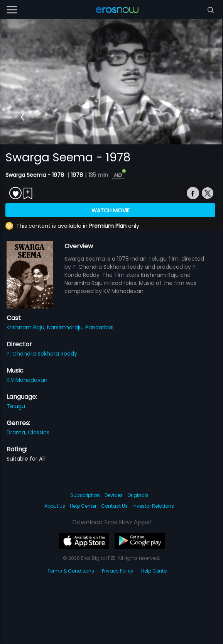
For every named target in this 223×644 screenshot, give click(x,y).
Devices (114, 495)
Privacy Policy (118, 571)
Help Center (83, 506)
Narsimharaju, (66, 327)
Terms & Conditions (71, 571)
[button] (23, 117)
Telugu (16, 406)
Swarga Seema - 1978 (35, 175)
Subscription (85, 495)
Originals (138, 495)
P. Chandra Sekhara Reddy (42, 354)
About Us (55, 506)
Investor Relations (153, 506)
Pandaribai (99, 327)
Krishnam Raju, (27, 327)
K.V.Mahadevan (27, 380)
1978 (77, 175)
